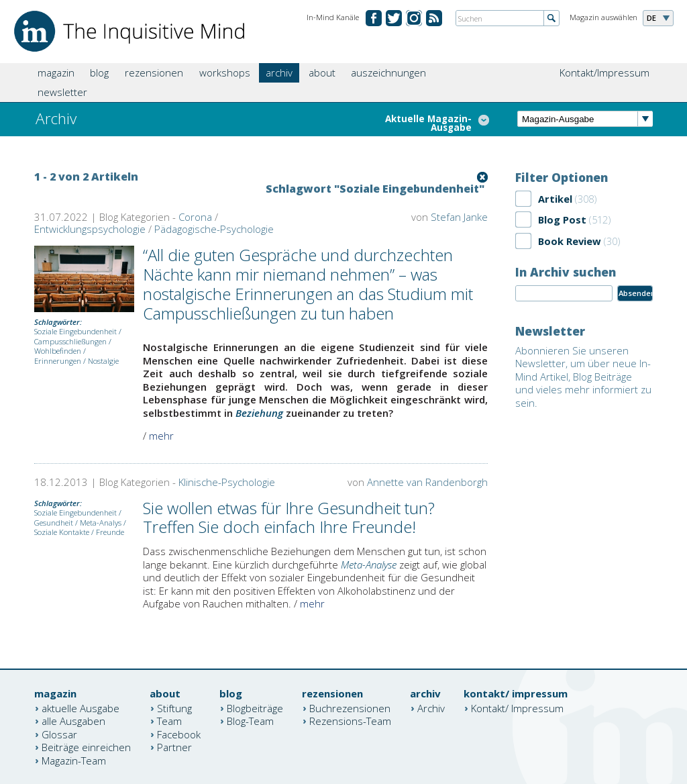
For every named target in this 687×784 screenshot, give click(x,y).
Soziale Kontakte (62, 532)
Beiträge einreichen (86, 747)
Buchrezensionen (350, 707)
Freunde (110, 532)
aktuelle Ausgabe (81, 707)
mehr (161, 436)
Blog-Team (250, 721)
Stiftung (174, 707)
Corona (195, 217)
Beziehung (259, 413)
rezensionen (154, 72)
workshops (225, 72)
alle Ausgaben (73, 721)
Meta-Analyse (369, 565)
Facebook (179, 734)
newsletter (62, 92)
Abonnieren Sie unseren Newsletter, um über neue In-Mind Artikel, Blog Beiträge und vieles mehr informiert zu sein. (583, 377)
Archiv (431, 707)
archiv (279, 72)
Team (169, 721)
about (322, 72)
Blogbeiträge (255, 707)
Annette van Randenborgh (427, 482)
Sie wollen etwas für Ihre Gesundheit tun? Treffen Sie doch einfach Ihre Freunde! (289, 518)
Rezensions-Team (350, 721)
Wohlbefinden (58, 351)
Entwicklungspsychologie (90, 229)
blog (99, 72)
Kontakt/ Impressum (517, 707)
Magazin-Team (74, 760)
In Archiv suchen (566, 272)
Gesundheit (54, 523)
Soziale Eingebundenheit (75, 331)
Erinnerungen (58, 361)
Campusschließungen (70, 341)
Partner (174, 747)
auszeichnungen (388, 72)
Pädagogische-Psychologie (214, 229)
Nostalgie (103, 361)
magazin (56, 72)
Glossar (59, 734)
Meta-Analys (101, 523)
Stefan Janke (459, 217)
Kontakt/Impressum (604, 72)
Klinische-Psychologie (227, 482)
